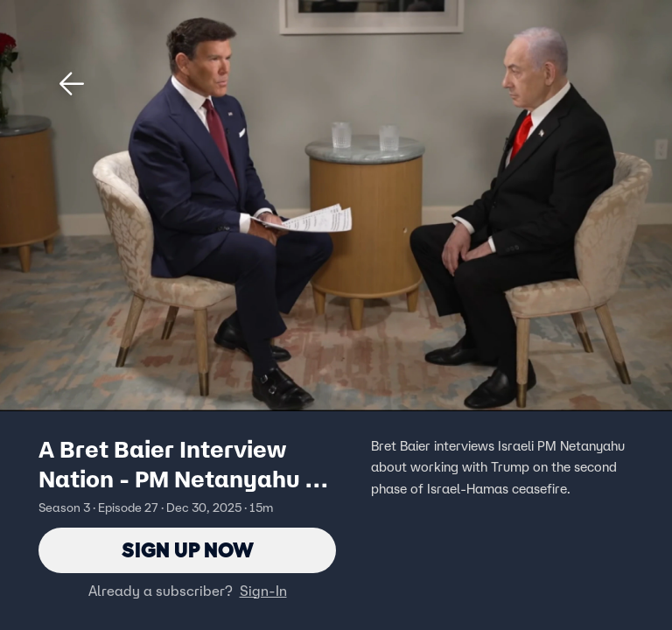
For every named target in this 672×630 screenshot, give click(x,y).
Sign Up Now (188, 550)
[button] (72, 84)
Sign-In (263, 591)
